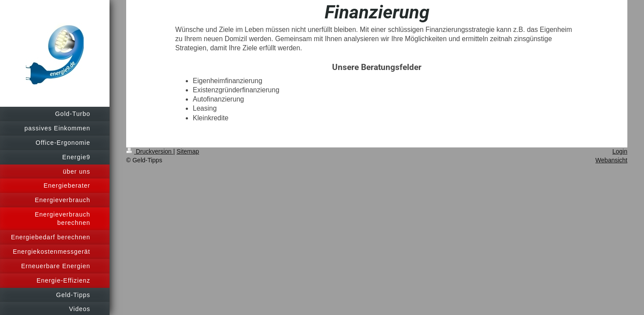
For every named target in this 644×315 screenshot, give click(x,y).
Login (620, 151)
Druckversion (150, 151)
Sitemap (188, 151)
